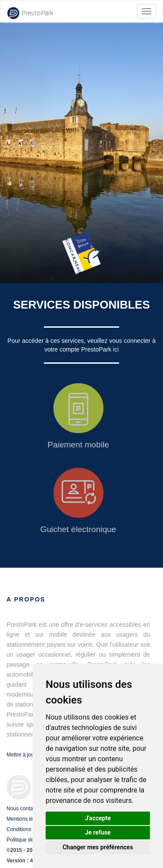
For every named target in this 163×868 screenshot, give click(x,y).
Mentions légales (26, 819)
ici (116, 349)
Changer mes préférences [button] (98, 847)
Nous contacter (24, 809)
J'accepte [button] (98, 818)
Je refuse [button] (98, 832)
